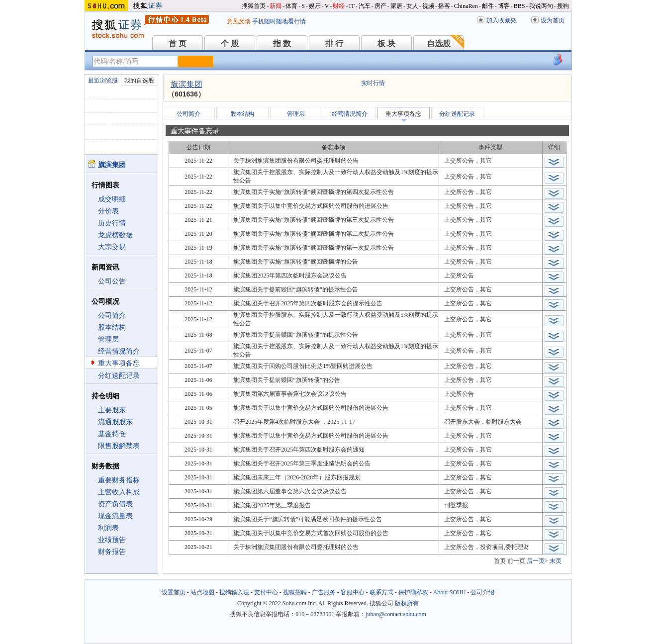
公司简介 (112, 316)
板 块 (386, 44)
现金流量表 (115, 516)
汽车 (365, 6)
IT (351, 6)
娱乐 (315, 6)
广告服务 (324, 592)
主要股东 (112, 410)
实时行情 (373, 83)
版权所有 (407, 603)
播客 (444, 6)
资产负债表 (115, 504)
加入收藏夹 (501, 20)
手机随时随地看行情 (279, 21)
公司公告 (112, 281)
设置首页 (174, 592)
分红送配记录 (119, 376)
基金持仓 (112, 434)
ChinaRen (466, 6)
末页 (556, 561)
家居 (396, 6)
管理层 (108, 339)
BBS (519, 6)
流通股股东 (115, 422)
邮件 (488, 6)
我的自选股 (139, 81)
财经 (339, 6)
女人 (412, 6)
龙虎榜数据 (115, 235)
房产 (380, 6)
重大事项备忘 (119, 363)
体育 (291, 6)
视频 (428, 6)
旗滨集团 (187, 84)
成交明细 (112, 199)
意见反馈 (239, 21)
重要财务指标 (119, 480)
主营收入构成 (119, 492)
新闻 (276, 6)
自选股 (439, 44)
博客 (504, 6)
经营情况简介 (119, 351)
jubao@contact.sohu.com (396, 614)
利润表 (108, 528)
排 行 (334, 44)
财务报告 (112, 552)
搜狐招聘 (295, 592)
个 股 (230, 44)
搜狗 (563, 6)
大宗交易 (112, 247)
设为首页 (553, 20)
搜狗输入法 (234, 592)
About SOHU (450, 592)
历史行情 (112, 223)
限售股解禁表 (119, 446)
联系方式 (381, 592)
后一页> (537, 561)
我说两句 (541, 6)
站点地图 (202, 592)
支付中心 (266, 592)
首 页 (178, 44)
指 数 (282, 44)
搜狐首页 (254, 6)
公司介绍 (482, 592)
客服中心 (353, 592)
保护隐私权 (413, 592)
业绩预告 (112, 540)
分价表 (108, 211)
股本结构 (112, 327)
